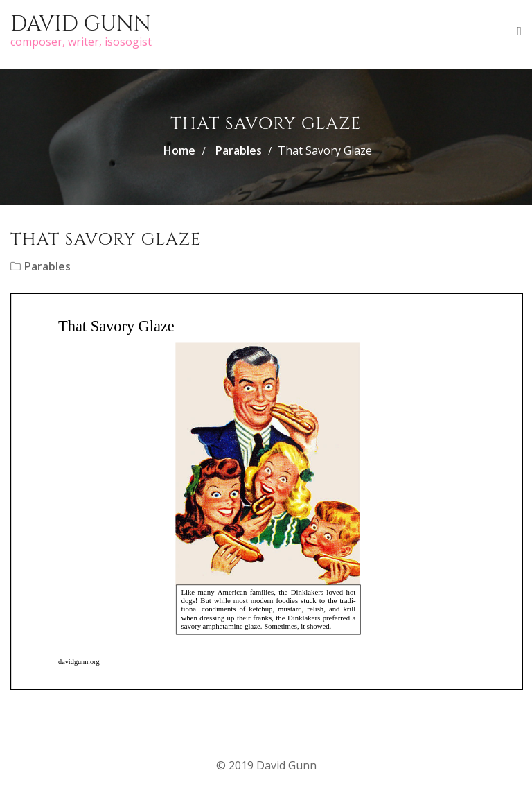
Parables (239, 150)
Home (179, 150)
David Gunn (81, 24)
